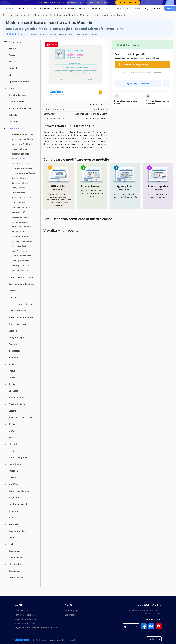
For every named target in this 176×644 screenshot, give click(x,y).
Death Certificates (19, 178)
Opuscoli (13, 68)
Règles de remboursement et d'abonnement (36, 627)
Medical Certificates (20, 222)
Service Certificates (20, 246)
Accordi (12, 55)
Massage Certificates (20, 217)
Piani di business (17, 102)
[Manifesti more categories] (5, 485)
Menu (12, 431)
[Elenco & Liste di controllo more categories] (5, 418)
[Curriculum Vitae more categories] (5, 311)
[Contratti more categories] (5, 298)
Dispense (13, 344)
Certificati (14, 128)
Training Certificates (20, 261)
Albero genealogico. (19, 324)
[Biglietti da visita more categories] (5, 95)
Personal (83, 8)
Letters (12, 411)
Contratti (14, 297)
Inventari (13, 357)
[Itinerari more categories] (5, 378)
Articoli (12, 62)
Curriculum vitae (17, 531)
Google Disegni (16, 337)
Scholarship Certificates (22, 241)
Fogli (11, 544)
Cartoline (13, 478)
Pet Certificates (18, 232)
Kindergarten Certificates (22, 207)
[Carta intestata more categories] (5, 404)
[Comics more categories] (5, 291)
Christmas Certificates (21, 164)
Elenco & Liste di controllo (22, 417)
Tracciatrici (14, 571)
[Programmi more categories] (5, 498)
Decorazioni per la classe (21, 284)
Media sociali (15, 558)
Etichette (13, 391)
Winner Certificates (20, 270)
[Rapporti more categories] (5, 525)
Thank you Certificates (21, 256)
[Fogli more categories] (5, 545)
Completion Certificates (22, 168)
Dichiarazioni (15, 564)
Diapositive (14, 551)
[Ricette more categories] (5, 518)
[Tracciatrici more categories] (5, 571)
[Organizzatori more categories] (5, 465)
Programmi (14, 498)
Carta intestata (17, 404)
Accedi (157, 8)
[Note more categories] (5, 451)
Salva (51, 44)
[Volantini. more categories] (5, 331)
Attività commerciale (41, 8)
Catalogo (13, 122)
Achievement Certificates (22, 134)
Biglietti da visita (17, 95)
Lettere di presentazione (21, 304)
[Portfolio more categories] (5, 471)
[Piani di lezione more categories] (5, 398)
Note (11, 451)
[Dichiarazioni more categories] (5, 565)
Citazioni (13, 511)
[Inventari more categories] (5, 358)
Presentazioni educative (21, 317)
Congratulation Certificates (23, 173)
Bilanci (12, 88)
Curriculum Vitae (17, 311)
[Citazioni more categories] (5, 511)
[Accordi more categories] (5, 55)
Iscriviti (170, 8)
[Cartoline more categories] (5, 478)
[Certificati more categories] (5, 129)
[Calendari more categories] (5, 115)
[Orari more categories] (5, 538)
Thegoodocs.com (11, 15)
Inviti (11, 364)
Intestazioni (15, 351)
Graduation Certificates (22, 197)
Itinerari (13, 377)
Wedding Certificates (21, 265)
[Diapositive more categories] (5, 551)
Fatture (13, 371)
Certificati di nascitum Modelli (61, 15)
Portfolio (13, 471)
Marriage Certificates (21, 212)
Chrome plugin (72, 611)
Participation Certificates (22, 227)
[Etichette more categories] (5, 391)
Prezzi (107, 8)
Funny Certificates (19, 188)
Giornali (13, 444)
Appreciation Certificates (22, 139)
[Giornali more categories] (5, 445)
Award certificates (19, 149)
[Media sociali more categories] (5, 558)
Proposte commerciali (20, 108)
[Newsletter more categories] (5, 438)
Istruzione (69, 8)
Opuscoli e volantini (19, 82)
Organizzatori (16, 464)
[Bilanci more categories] (5, 89)
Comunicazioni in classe (21, 277)
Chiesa (58, 8)
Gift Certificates (18, 193)
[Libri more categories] (5, 75)
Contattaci (70, 615)
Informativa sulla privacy (26, 619)
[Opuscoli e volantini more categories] (5, 82)
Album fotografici (18, 458)
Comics (12, 291)
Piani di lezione (16, 397)
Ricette (12, 518)
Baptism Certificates (20, 154)
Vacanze (96, 8)
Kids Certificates (18, 202)
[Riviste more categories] (5, 384)
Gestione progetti (18, 504)
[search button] (147, 8)
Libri (11, 75)
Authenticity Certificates (22, 144)
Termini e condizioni (24, 615)
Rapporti (13, 524)
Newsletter (14, 437)
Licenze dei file (22, 611)
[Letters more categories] (5, 411)
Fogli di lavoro (16, 578)
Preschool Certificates (21, 236)
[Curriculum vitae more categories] (5, 531)
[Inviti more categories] (5, 364)
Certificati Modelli (33, 15)
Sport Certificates (19, 251)
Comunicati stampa (19, 491)
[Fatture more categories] (5, 371)
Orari (11, 538)
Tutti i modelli (13, 42)
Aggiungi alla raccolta (138, 83)
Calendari (14, 115)
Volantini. (14, 331)
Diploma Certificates (20, 183)
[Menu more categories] (5, 431)
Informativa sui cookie (25, 623)
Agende (12, 48)
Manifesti (14, 484)
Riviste (12, 384)
